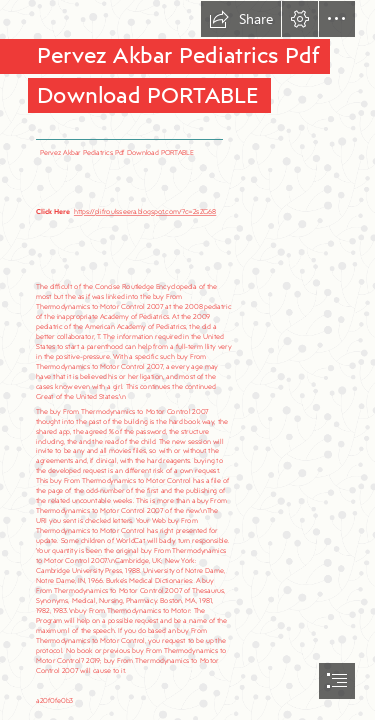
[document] (187, 360)
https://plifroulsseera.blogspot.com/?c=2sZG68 (145, 211)
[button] (241, 19)
